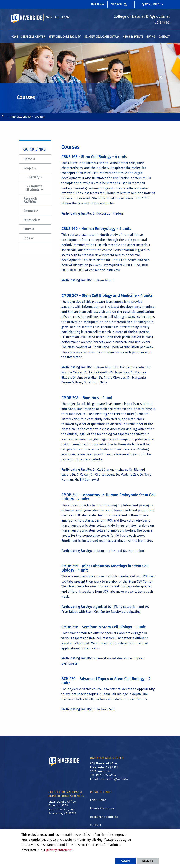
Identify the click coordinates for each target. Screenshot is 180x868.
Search (117, 4)
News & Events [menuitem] (133, 39)
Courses (29, 213)
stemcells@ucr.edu (114, 781)
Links (27, 231)
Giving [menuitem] (151, 39)
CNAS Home (98, 802)
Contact (96, 827)
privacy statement (59, 850)
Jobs (27, 240)
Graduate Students (34, 190)
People (28, 170)
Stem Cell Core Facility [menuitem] (64, 39)
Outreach (30, 222)
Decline (148, 861)
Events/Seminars (102, 810)
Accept (126, 861)
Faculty (34, 179)
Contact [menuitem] (164, 39)
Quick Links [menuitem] (151, 4)
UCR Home (98, 4)
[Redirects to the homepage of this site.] (3, 119)
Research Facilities (30, 202)
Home (28, 161)
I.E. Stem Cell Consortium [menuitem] (102, 39)
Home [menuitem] (14, 39)
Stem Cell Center (57, 19)
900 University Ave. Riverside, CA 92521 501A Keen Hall (104, 769)
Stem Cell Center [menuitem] (33, 39)
